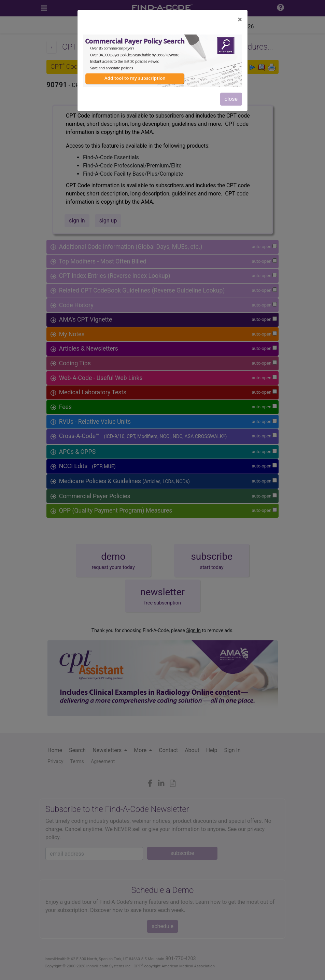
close (231, 99)
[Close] (240, 19)
